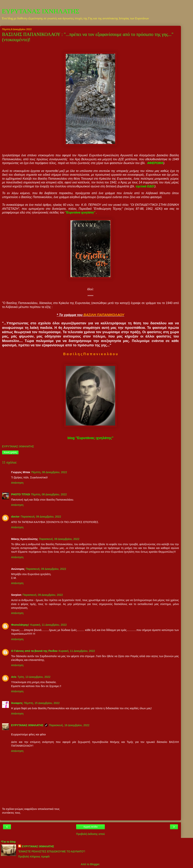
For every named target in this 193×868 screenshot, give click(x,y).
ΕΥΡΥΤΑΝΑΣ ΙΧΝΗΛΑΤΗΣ (41, 11)
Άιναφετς (17, 703)
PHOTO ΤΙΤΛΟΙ (21, 494)
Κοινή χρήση (10, 452)
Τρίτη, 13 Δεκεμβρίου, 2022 (34, 677)
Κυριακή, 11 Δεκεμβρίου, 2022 (49, 625)
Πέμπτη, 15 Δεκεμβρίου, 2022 (42, 703)
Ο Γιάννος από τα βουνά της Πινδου (34, 651)
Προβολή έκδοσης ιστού (91, 834)
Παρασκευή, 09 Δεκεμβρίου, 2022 (41, 517)
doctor (15, 517)
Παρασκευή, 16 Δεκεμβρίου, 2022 (69, 725)
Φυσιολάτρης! (20, 625)
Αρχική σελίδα (91, 827)
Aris (14, 677)
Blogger (95, 864)
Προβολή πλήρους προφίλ (34, 857)
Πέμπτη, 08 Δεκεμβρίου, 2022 (49, 472)
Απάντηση (17, 483)
